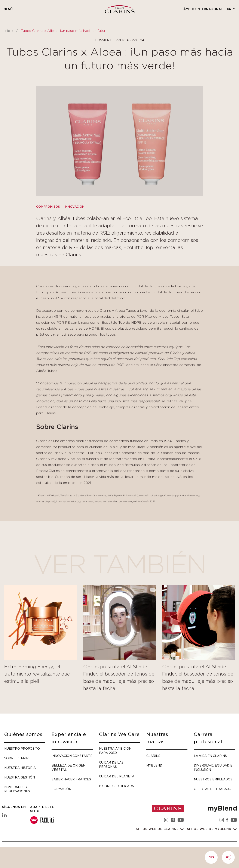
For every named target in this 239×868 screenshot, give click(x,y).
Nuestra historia (20, 768)
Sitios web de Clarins (158, 830)
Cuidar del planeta (117, 776)
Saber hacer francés (71, 779)
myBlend (154, 765)
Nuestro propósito (22, 748)
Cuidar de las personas (111, 764)
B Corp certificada (117, 786)
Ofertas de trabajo (213, 789)
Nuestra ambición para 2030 (115, 751)
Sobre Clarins (17, 758)
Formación (61, 789)
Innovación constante (72, 756)
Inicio (9, 31)
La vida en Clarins (210, 756)
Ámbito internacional (203, 9)
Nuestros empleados (213, 779)
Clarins (153, 756)
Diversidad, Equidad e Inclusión (213, 767)
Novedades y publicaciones (17, 789)
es (229, 9)
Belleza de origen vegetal (68, 767)
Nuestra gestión (20, 777)
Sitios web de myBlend (210, 830)
